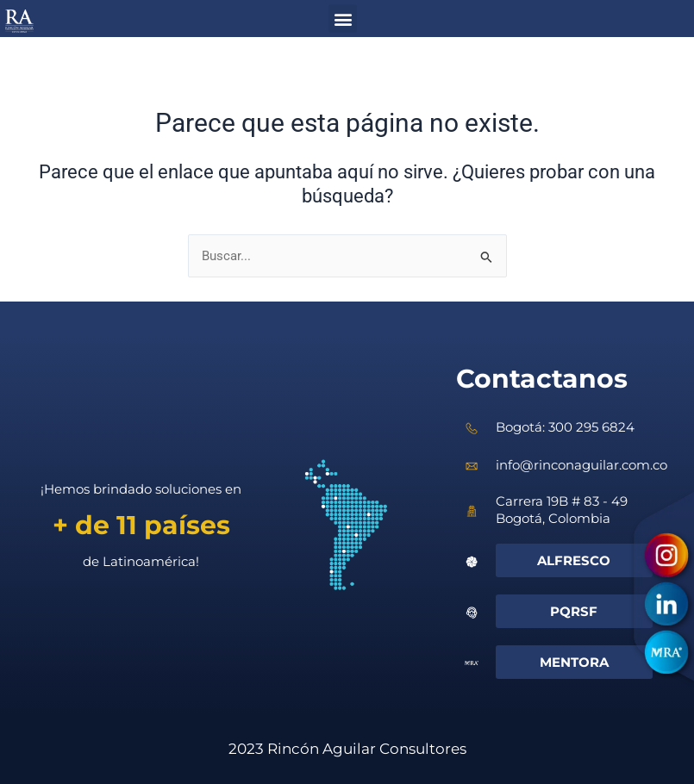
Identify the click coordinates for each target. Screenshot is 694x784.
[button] (343, 19)
